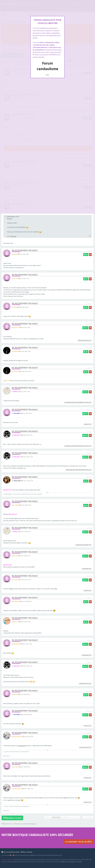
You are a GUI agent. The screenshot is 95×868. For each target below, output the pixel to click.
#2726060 (89, 324)
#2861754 (89, 662)
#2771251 (89, 598)
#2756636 (89, 410)
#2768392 (89, 453)
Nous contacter (27, 852)
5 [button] (84, 817)
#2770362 (89, 552)
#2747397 (89, 368)
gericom (16, 327)
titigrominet (73, 470)
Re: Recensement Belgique (25, 250)
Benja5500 (17, 644)
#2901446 (89, 711)
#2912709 (89, 785)
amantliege (85, 655)
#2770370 (89, 576)
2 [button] (75, 817)
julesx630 (80, 446)
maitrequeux (18, 736)
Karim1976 (85, 340)
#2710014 (89, 275)
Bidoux (16, 391)
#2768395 (89, 477)
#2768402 (89, 502)
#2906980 (89, 733)
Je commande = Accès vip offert (78, 842)
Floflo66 (82, 683)
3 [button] (78, 817)
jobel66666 (80, 402)
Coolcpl (16, 580)
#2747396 (89, 348)
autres (86, 402)
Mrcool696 (68, 402)
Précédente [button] (66, 817)
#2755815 (89, 388)
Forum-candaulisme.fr (8, 860)
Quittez (48, 75)
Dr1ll (15, 307)
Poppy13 (16, 601)
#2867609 (89, 691)
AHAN (15, 254)
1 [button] (72, 817)
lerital (16, 278)
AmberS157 (17, 435)
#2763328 (89, 432)
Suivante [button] (90, 817)
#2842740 (89, 618)
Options (47, 817)
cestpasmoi (74, 402)
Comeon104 (74, 446)
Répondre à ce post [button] (12, 818)
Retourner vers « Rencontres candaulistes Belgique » (19, 824)
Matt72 (16, 622)
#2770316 (89, 528)
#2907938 (89, 763)
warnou (86, 590)
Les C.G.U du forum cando (11, 852)
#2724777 (89, 304)
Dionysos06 (17, 481)
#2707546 (89, 251)
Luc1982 (16, 505)
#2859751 (89, 640)
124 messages (56, 817)
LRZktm (80, 340)
